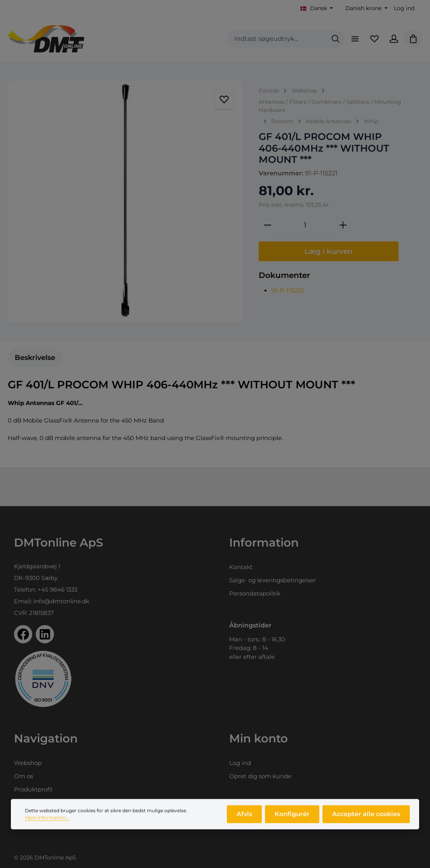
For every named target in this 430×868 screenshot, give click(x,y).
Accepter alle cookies (366, 816)
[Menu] (355, 39)
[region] (125, 201)
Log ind (404, 8)
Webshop (28, 763)
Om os (24, 776)
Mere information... (47, 820)
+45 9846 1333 (57, 589)
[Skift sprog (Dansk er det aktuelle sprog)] (317, 8)
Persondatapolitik (255, 593)
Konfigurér (292, 816)
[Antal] (305, 225)
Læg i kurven (329, 251)
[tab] (35, 358)
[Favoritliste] (374, 39)
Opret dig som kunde (260, 776)
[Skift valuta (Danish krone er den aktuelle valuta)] (366, 8)
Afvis (244, 816)
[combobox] (277, 39)
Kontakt (241, 567)
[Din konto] (394, 39)
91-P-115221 (287, 291)
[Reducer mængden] (268, 225)
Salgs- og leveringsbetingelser (272, 580)
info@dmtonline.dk (61, 601)
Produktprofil (33, 789)
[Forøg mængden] (343, 225)
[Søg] (336, 39)
